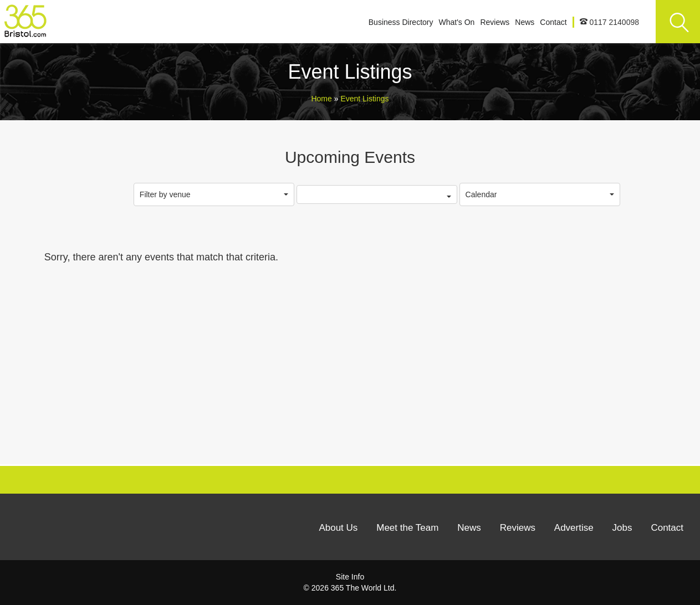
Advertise (574, 528)
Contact (553, 22)
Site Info (350, 577)
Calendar (540, 194)
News (525, 22)
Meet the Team (407, 528)
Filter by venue (214, 194)
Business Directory (401, 22)
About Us (338, 528)
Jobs (622, 528)
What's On (456, 22)
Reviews (495, 22)
